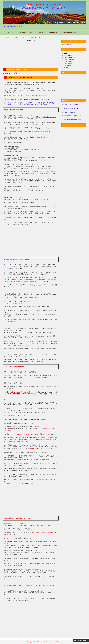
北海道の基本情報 (68, 61)
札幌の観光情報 (67, 66)
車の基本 (15, 73)
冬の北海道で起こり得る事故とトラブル (73, 116)
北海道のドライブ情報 (69, 59)
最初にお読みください (26, 33)
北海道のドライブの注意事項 (70, 57)
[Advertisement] (31, 54)
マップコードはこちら (73, 45)
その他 (65, 53)
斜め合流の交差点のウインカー (71, 109)
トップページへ (10, 33)
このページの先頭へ (82, 641)
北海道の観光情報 (68, 63)
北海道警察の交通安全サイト (71, 33)
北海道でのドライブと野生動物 (71, 105)
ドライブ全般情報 (68, 55)
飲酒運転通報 (53, 33)
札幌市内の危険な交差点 (69, 112)
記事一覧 (41, 33)
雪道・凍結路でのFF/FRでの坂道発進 (72, 120)
